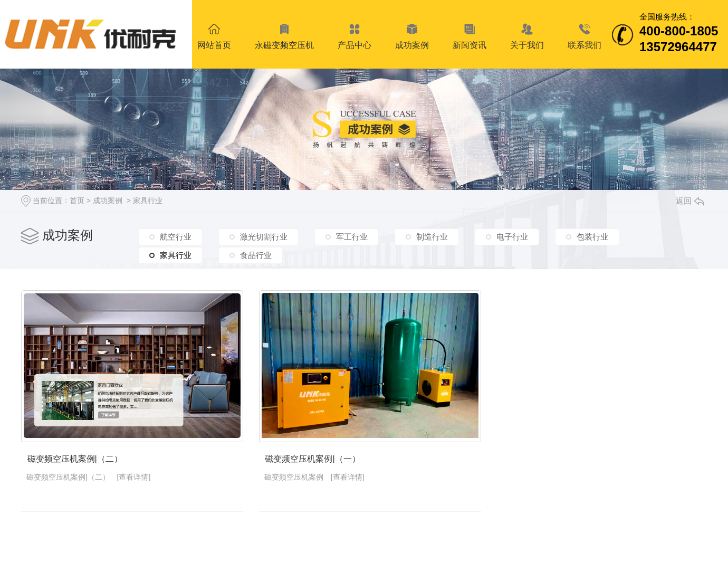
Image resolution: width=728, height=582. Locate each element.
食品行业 (256, 255)
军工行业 (352, 237)
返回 (690, 201)
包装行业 (592, 237)
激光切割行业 (264, 237)
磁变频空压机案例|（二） (74, 462)
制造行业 (432, 237)
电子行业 (512, 237)
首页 (77, 201)
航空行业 (176, 237)
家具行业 (148, 201)
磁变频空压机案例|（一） (319, 462)
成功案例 (108, 201)
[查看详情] (134, 480)
